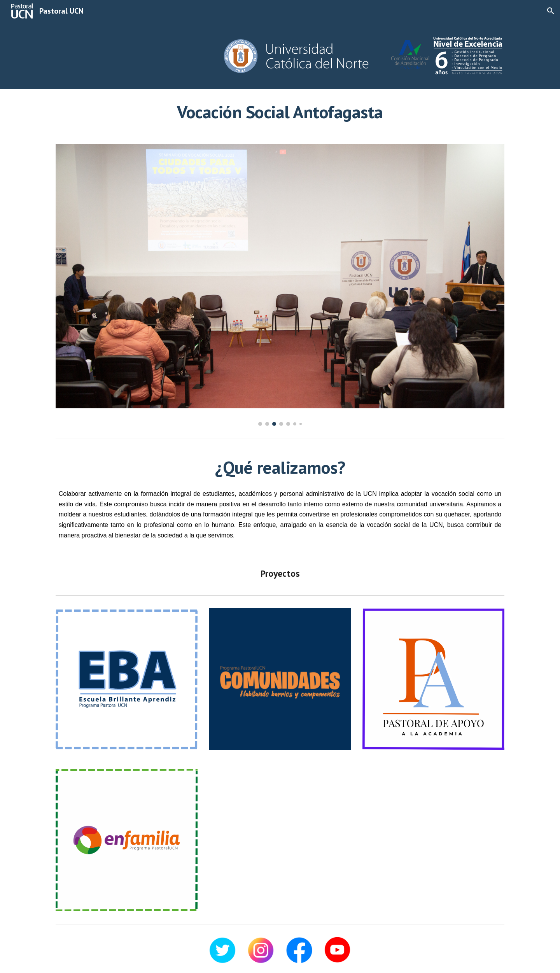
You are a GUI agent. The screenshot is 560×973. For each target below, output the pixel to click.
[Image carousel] (280, 285)
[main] (280, 112)
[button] (551, 11)
